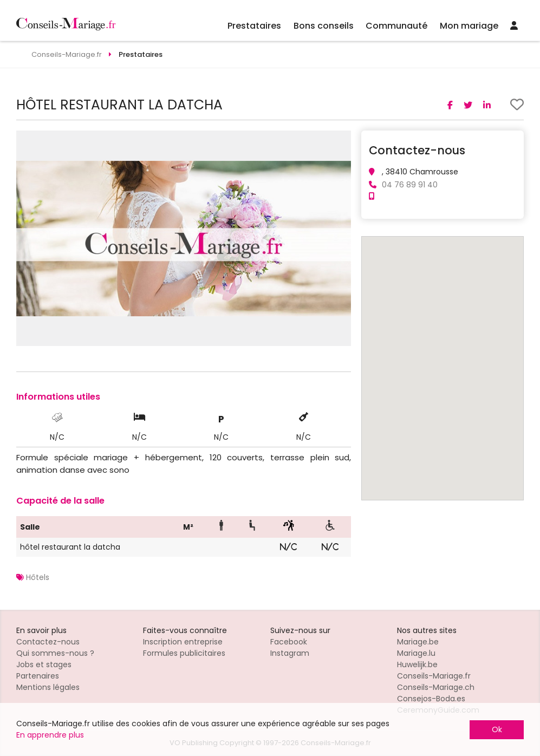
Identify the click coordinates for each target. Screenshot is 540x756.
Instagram (290, 653)
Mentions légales (48, 687)
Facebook (289, 642)
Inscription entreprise (183, 642)
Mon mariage (469, 26)
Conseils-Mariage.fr (434, 676)
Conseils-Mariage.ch (436, 687)
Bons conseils (324, 26)
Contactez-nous (48, 642)
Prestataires (254, 26)
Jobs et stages (44, 664)
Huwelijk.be (417, 664)
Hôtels (38, 577)
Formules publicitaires (184, 653)
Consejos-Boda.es (431, 699)
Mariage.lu (416, 653)
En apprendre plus (50, 735)
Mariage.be (418, 642)
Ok (497, 729)
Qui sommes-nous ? (55, 653)
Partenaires (38, 676)
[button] (341, 140)
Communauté (396, 26)
